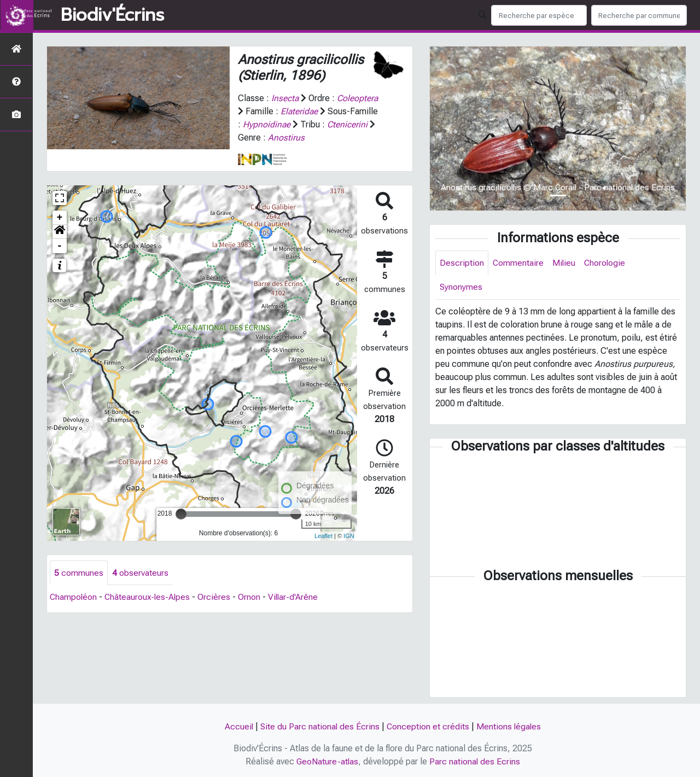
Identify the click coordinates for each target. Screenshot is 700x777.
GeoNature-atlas (327, 761)
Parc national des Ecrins (476, 761)
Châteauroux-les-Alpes (149, 597)
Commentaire (518, 263)
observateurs (140, 573)
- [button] (60, 246)
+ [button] (60, 218)
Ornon (252, 597)
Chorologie (606, 263)
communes (79, 573)
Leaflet (323, 536)
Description (462, 263)
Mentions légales (510, 726)
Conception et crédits (428, 726)
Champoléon (74, 597)
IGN (349, 536)
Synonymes (461, 287)
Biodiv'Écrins (112, 15)
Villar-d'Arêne (297, 597)
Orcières (217, 597)
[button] (60, 232)
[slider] (181, 514)
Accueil (238, 726)
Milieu (565, 263)
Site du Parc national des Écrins (319, 726)
